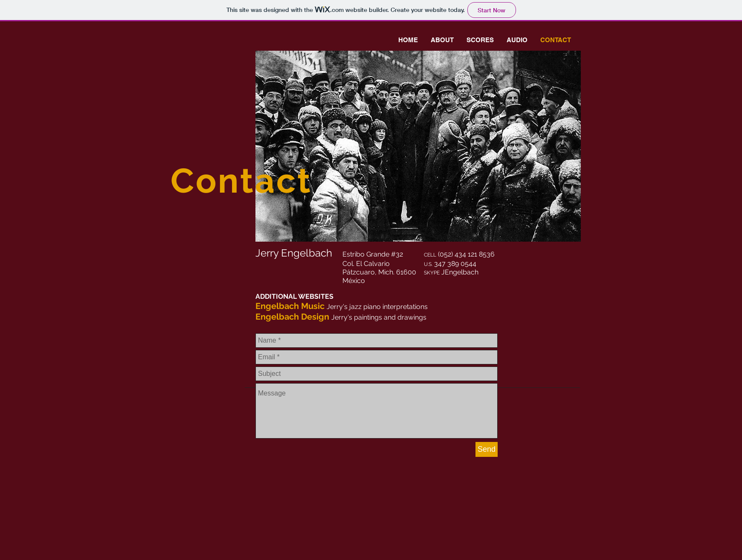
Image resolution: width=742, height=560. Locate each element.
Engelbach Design (292, 317)
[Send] (487, 449)
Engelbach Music (290, 306)
